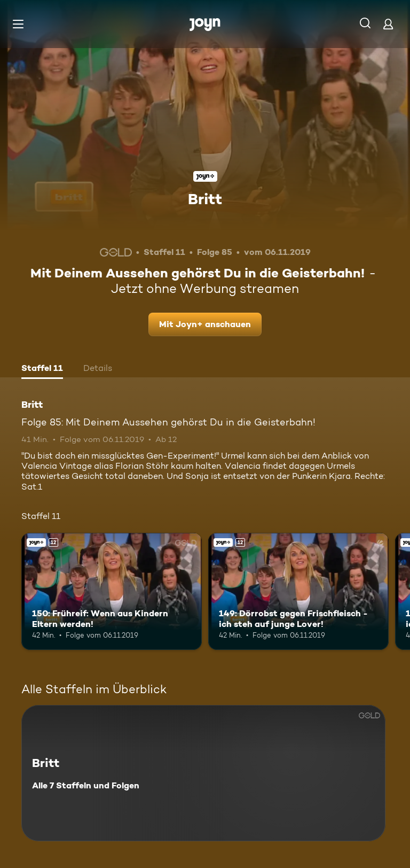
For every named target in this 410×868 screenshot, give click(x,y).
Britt (205, 199)
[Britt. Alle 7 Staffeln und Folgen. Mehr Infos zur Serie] (203, 773)
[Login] (388, 24)
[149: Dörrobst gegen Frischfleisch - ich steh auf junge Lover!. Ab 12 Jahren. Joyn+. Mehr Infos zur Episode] (298, 592)
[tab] (42, 369)
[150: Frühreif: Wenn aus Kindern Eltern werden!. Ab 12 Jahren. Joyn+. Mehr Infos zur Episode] (112, 592)
